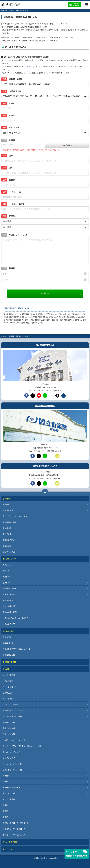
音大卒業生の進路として (12, 612)
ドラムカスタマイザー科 (12, 716)
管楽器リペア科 (9, 722)
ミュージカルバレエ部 (11, 787)
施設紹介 (6, 504)
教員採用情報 (9, 662)
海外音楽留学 (8, 600)
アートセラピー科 (10, 687)
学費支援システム (10, 588)
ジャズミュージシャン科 (12, 764)
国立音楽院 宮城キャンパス (45, 466)
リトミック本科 (9, 675)
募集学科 (6, 571)
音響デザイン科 (9, 728)
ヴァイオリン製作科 (11, 704)
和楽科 (5, 781)
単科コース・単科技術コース (14, 835)
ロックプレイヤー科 (11, 758)
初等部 (5, 805)
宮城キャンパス (9, 552)
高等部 (5, 817)
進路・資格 (8, 631)
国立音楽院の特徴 (10, 522)
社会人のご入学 (9, 624)
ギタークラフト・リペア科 (13, 710)
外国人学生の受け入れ (11, 606)
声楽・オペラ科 (9, 793)
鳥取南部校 (7, 546)
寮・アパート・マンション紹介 (15, 516)
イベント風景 (8, 510)
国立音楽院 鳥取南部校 (45, 406)
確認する (45, 293)
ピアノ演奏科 (8, 681)
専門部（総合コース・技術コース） (16, 823)
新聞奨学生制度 (9, 594)
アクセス (7, 849)
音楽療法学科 (8, 693)
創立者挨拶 (7, 528)
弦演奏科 (6, 776)
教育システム (8, 565)
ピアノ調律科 (8, 699)
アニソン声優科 (9, 799)
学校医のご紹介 (9, 540)
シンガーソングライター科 (13, 752)
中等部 (5, 811)
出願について (8, 577)
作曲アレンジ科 (9, 734)
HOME (4, 10)
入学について (9, 559)
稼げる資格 (7, 637)
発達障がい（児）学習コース (14, 829)
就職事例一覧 (8, 643)
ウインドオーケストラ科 (12, 770)
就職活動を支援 (9, 655)
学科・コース (9, 669)
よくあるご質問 (10, 842)
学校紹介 (8, 499)
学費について (8, 583)
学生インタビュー (10, 534)
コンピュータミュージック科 (14, 740)
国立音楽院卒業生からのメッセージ (17, 649)
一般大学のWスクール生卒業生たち (16, 618)
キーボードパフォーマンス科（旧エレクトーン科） (23, 746)
